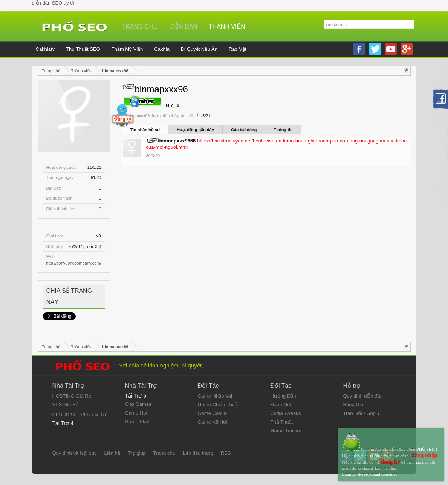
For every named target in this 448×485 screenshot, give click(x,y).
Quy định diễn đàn (363, 396)
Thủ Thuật (282, 422)
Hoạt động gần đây (195, 130)
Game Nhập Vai (215, 396)
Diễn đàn (183, 27)
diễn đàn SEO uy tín (54, 3)
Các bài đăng (244, 130)
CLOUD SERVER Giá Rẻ (80, 415)
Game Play (137, 422)
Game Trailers (286, 431)
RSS (226, 453)
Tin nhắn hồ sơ (145, 130)
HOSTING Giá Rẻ (72, 396)
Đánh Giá (281, 405)
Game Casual (213, 413)
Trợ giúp (137, 453)
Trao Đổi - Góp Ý (362, 413)
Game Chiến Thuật (218, 405)
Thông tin (283, 130)
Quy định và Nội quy (75, 453)
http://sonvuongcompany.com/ (74, 263)
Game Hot (136, 413)
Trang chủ (140, 27)
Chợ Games (138, 404)
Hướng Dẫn (283, 396)
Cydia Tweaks (286, 413)
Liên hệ (112, 453)
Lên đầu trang (198, 453)
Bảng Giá (353, 405)
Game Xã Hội (213, 422)
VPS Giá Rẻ (66, 405)
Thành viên (227, 27)
